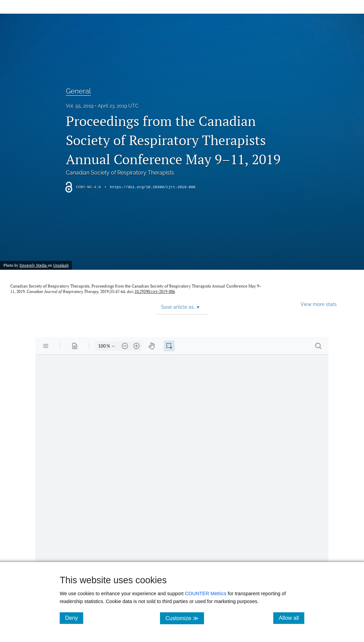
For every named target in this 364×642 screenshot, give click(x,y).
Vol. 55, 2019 (80, 106)
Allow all (292, 618)
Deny (74, 618)
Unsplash (61, 265)
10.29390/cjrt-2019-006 (155, 291)
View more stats (319, 304)
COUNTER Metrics (206, 594)
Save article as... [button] (180, 307)
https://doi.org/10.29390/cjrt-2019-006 (153, 187)
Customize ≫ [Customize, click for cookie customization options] (185, 618)
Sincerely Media (34, 265)
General (78, 91)
